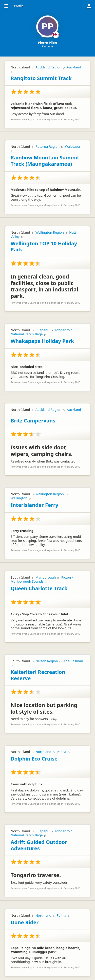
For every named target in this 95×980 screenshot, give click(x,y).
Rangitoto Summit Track (41, 78)
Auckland (74, 67)
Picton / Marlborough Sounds (42, 579)
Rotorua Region (48, 146)
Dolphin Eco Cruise (34, 759)
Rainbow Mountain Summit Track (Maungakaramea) (45, 161)
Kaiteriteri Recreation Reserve (38, 675)
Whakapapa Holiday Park (42, 341)
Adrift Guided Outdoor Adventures (39, 845)
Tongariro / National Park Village (41, 332)
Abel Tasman (73, 661)
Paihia (61, 752)
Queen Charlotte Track (39, 588)
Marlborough (46, 577)
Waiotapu (72, 146)
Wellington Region (50, 232)
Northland (43, 752)
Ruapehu (42, 330)
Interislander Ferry (34, 505)
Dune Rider (25, 922)
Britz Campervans (33, 421)
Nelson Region (47, 661)
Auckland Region (48, 67)
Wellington (19, 498)
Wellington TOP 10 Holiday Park (44, 247)
